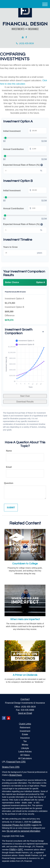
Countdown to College (25, 564)
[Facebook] (26, 37)
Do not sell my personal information (23, 831)
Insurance (25, 738)
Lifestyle (25, 748)
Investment (25, 731)
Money (25, 745)
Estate (25, 734)
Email (9, 467)
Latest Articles (25, 752)
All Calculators (25, 758)
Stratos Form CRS (11, 767)
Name (9, 451)
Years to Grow (10, 247)
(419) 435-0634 (25, 43)
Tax (25, 741)
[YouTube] (23, 37)
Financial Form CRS (16, 762)
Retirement (25, 728)
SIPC (20, 850)
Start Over (25, 396)
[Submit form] (11, 508)
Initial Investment (25, 131)
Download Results (25, 402)
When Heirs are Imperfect (25, 619)
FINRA (13, 850)
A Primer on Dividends (25, 675)
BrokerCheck (16, 775)
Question (9, 483)
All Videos (25, 755)
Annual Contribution (25, 149)
